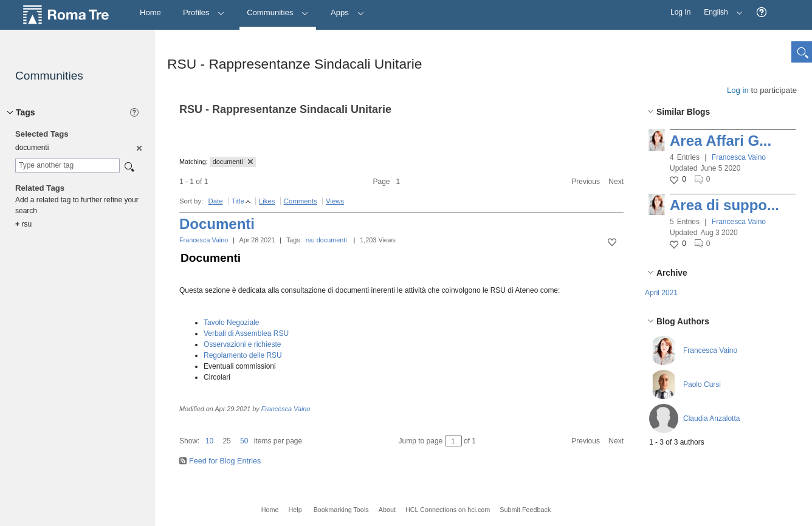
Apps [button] (347, 12)
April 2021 (661, 293)
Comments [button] (301, 201)
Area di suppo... (724, 205)
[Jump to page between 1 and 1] (453, 441)
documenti (332, 240)
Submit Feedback (525, 510)
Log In (680, 12)
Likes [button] (267, 201)
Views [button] (335, 201)
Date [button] (215, 201)
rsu (310, 240)
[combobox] (67, 166)
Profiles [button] (204, 12)
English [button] (720, 8)
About (387, 510)
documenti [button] (233, 162)
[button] (762, 12)
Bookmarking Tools (341, 510)
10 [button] (209, 441)
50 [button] (244, 441)
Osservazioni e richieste (242, 344)
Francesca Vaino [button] (739, 157)
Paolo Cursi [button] (702, 384)
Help (295, 510)
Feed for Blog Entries (225, 461)
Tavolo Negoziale (231, 323)
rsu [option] (23, 224)
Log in (738, 90)
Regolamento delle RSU (243, 355)
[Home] (150, 13)
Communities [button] (278, 12)
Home (270, 510)
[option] (138, 148)
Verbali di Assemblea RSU (246, 333)
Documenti (217, 224)
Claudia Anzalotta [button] (711, 418)
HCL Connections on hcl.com (448, 510)
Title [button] (238, 201)
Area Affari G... (721, 141)
